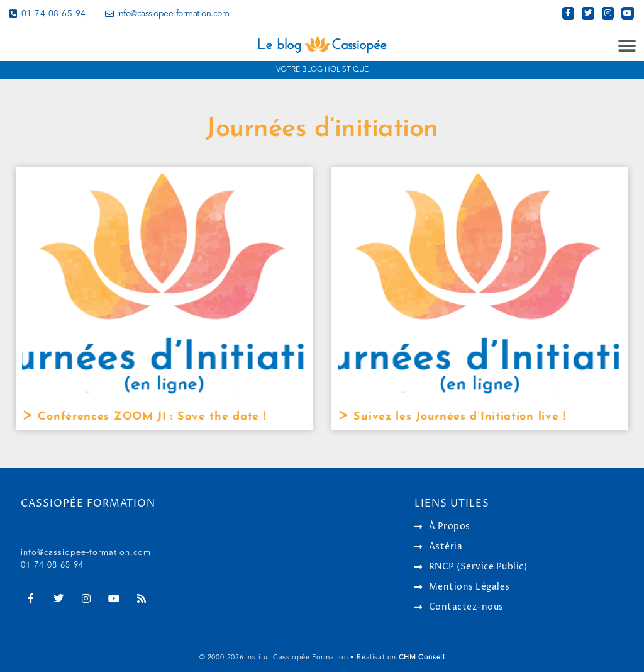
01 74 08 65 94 (52, 565)
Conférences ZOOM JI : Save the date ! (150, 417)
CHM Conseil (422, 657)
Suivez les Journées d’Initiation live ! (458, 417)
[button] (627, 46)
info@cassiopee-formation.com (86, 552)
